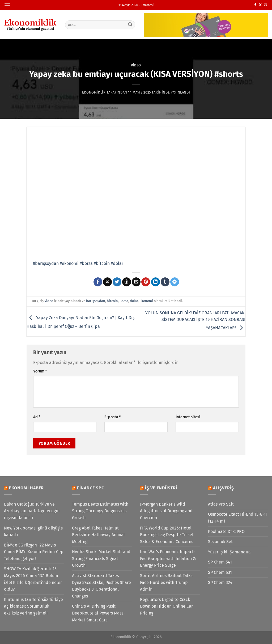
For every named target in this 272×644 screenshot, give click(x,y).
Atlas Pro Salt (221, 504)
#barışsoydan (46, 263)
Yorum (40, 371)
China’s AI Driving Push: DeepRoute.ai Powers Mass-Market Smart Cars (98, 613)
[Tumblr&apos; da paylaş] (165, 282)
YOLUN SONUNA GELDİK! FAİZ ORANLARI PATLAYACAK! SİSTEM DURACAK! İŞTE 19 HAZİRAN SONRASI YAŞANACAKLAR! (195, 320)
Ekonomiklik (94, 92)
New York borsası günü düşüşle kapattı (33, 531)
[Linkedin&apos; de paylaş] (156, 282)
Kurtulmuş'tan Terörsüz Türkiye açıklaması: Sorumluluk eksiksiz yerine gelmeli (33, 606)
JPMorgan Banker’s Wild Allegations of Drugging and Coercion (166, 511)
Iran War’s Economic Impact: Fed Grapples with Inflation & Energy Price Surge (168, 558)
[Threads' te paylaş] (127, 282)
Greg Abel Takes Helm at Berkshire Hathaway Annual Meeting (98, 535)
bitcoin (112, 301)
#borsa (86, 263)
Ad (37, 417)
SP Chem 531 (220, 572)
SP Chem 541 (220, 562)
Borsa (124, 301)
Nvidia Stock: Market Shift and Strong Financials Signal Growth (101, 558)
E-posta (112, 417)
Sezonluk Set (220, 542)
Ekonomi (146, 301)
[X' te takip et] (260, 5)
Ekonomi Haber (26, 488)
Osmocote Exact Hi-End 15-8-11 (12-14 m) (238, 518)
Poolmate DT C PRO (226, 531)
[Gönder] (130, 25)
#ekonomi (69, 263)
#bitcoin (102, 263)
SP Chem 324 (220, 582)
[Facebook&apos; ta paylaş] (98, 282)
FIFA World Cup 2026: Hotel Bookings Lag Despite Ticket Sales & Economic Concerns (167, 535)
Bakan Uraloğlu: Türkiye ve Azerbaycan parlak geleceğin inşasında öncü (32, 511)
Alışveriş (224, 488)
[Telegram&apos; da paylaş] (175, 282)
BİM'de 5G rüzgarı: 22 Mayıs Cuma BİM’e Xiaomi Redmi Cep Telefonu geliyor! (34, 552)
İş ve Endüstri (161, 488)
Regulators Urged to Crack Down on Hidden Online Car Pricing (166, 606)
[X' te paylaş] (107, 282)
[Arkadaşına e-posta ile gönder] (136, 282)
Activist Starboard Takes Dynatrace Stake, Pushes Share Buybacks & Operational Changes (101, 586)
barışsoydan (96, 301)
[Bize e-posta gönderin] (265, 5)
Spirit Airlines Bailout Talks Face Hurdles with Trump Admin (166, 582)
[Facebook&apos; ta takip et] (255, 5)
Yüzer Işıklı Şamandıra (229, 552)
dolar (134, 301)
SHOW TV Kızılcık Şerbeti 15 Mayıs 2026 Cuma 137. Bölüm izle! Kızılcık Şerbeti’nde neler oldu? (33, 579)
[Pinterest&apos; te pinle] (146, 282)
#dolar (117, 263)
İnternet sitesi (188, 417)
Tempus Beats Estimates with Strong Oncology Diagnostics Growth (100, 511)
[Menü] (7, 5)
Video (136, 65)
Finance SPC (91, 488)
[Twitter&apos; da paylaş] (117, 282)
